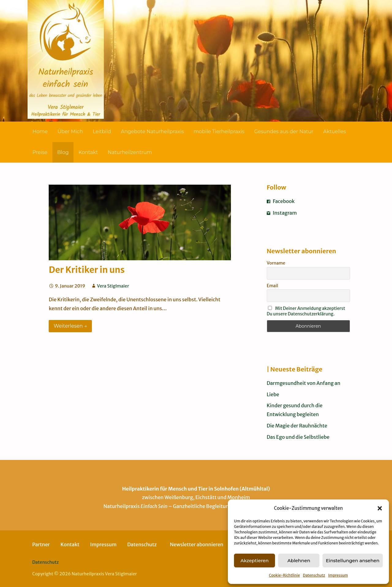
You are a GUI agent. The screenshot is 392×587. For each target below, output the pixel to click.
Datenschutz (314, 575)
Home (40, 132)
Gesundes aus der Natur (284, 132)
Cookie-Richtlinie (284, 575)
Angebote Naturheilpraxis (153, 132)
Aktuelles (334, 132)
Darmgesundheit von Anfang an (304, 383)
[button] (380, 508)
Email (273, 286)
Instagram (282, 213)
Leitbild (102, 132)
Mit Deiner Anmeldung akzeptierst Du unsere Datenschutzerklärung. (306, 311)
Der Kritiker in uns (87, 270)
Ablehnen (299, 561)
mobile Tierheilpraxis (219, 132)
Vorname (276, 263)
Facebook (281, 201)
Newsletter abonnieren (197, 544)
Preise (40, 152)
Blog (63, 152)
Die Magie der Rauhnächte (297, 426)
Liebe (273, 394)
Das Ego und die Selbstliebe (298, 437)
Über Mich (70, 132)
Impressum (338, 575)
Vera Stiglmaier (113, 286)
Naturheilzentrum (130, 152)
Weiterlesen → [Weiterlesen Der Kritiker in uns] (70, 326)
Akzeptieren (254, 561)
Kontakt (88, 152)
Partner (41, 544)
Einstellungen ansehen (353, 561)
